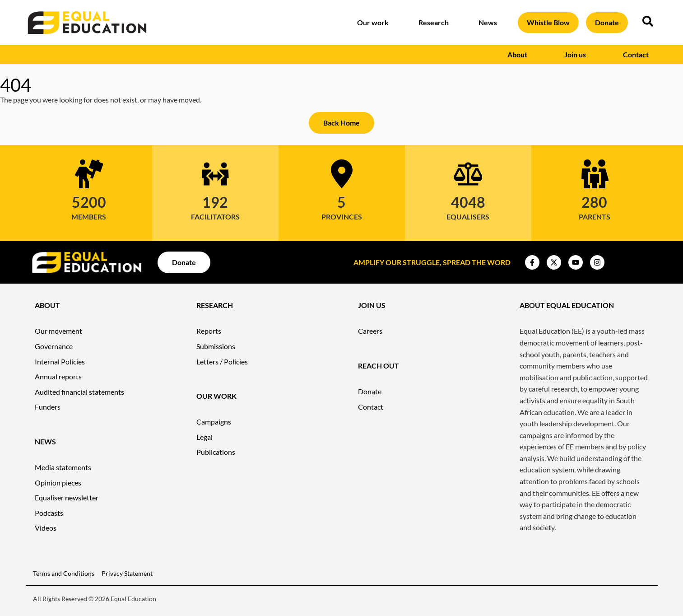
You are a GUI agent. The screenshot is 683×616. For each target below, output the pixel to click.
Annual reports (58, 376)
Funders (48, 407)
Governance (54, 346)
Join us (577, 55)
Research (436, 23)
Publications (216, 452)
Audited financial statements (79, 392)
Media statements (63, 467)
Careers (370, 331)
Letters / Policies (222, 362)
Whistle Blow (548, 22)
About (520, 55)
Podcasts (49, 513)
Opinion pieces (58, 483)
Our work (375, 23)
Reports (209, 331)
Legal (204, 437)
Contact (636, 54)
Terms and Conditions (64, 573)
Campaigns (214, 422)
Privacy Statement (127, 573)
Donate (607, 22)
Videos (46, 528)
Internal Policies (60, 362)
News (490, 23)
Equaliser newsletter (67, 497)
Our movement (58, 331)
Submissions (216, 346)
